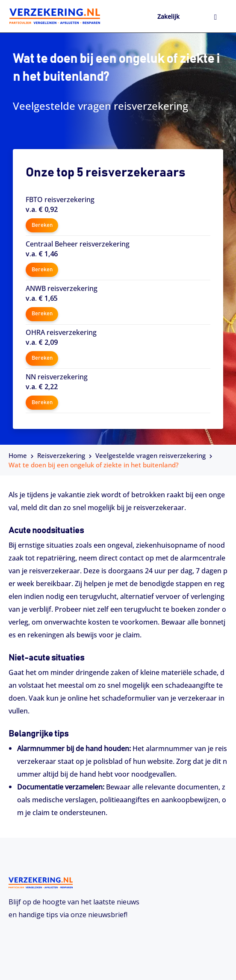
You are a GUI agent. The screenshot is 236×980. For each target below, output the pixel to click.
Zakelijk (168, 16)
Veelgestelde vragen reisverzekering (150, 455)
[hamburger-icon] (216, 18)
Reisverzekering (61, 455)
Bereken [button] (42, 225)
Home (18, 455)
